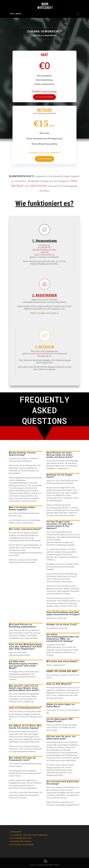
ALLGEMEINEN (44, 247)
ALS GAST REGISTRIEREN (44, 97)
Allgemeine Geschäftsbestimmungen (29, 835)
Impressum (16, 832)
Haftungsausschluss (21, 838)
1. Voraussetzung (44, 241)
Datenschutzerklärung (22, 845)
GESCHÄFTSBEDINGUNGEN (44, 250)
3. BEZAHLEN (45, 347)
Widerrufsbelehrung (21, 841)
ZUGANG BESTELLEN (43, 354)
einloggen (41, 313)
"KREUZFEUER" (38, 186)
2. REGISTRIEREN (44, 295)
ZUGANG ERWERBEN (44, 159)
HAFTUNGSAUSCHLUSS (44, 255)
